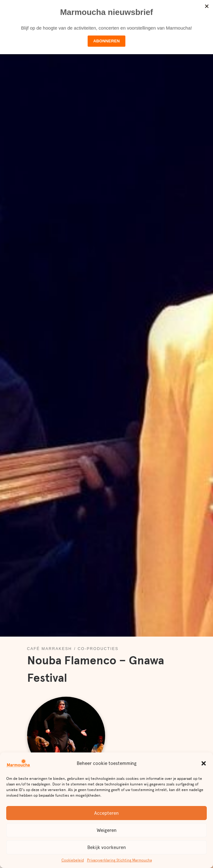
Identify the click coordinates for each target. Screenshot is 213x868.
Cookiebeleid (73, 860)
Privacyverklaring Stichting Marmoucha (119, 860)
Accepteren (106, 813)
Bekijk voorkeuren (107, 847)
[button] (204, 763)
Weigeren (107, 830)
